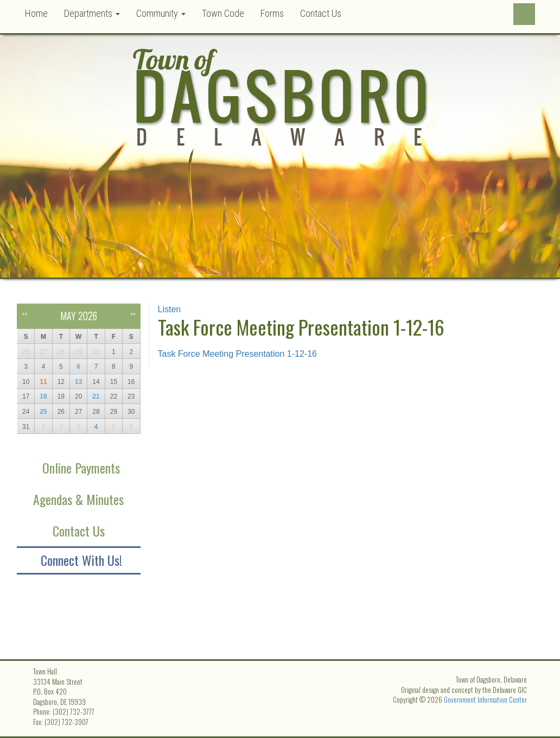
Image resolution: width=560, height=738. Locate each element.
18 (43, 396)
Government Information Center (485, 699)
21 (96, 396)
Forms (272, 13)
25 (43, 412)
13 (78, 382)
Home (36, 13)
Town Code (223, 13)
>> (133, 314)
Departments (92, 13)
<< (24, 314)
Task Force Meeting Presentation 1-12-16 (237, 354)
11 (43, 382)
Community (161, 13)
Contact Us (321, 13)
